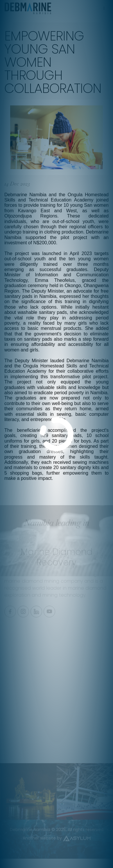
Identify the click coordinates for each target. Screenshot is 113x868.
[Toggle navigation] (104, 7)
